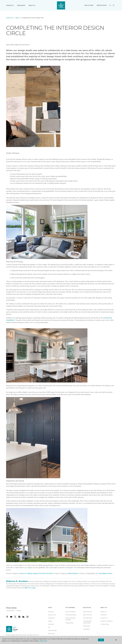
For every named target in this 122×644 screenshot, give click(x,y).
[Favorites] (114, 5)
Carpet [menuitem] (50, 621)
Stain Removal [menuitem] (87, 612)
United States (10, 611)
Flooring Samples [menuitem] (71, 615)
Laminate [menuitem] (51, 624)
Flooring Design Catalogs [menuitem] (70, 619)
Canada (19, 611)
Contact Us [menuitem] (104, 618)
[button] (110, 5)
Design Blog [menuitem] (69, 623)
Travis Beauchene (105, 573)
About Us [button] (32, 5)
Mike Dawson (73, 573)
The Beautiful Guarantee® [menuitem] (87, 622)
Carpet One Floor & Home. (19, 635)
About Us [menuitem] (103, 612)
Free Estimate (102, 5)
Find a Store (89, 5)
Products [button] (10, 5)
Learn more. (43, 641)
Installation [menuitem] (87, 629)
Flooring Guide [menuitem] (88, 618)
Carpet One (10, 18)
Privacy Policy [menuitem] (105, 624)
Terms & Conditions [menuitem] (107, 621)
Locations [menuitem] (103, 615)
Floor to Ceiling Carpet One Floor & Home (36, 573)
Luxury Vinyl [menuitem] (52, 615)
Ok (101, 640)
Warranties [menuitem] (86, 626)
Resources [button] (21, 5)
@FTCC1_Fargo (30, 588)
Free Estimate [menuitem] (52, 630)
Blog (17, 18)
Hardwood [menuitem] (51, 618)
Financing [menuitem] (51, 634)
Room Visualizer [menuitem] (71, 612)
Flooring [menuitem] (51, 612)
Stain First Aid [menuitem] (87, 615)
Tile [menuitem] (49, 627)
